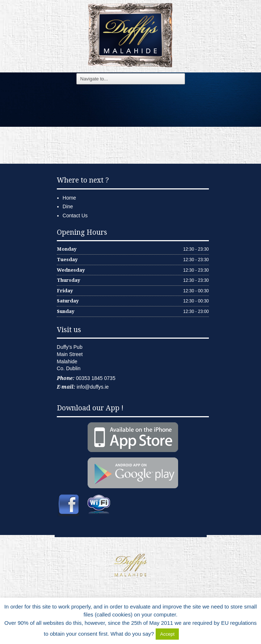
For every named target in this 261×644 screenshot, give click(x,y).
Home (69, 198)
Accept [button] (167, 634)
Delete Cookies (199, 634)
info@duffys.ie (93, 387)
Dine (68, 206)
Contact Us (75, 216)
